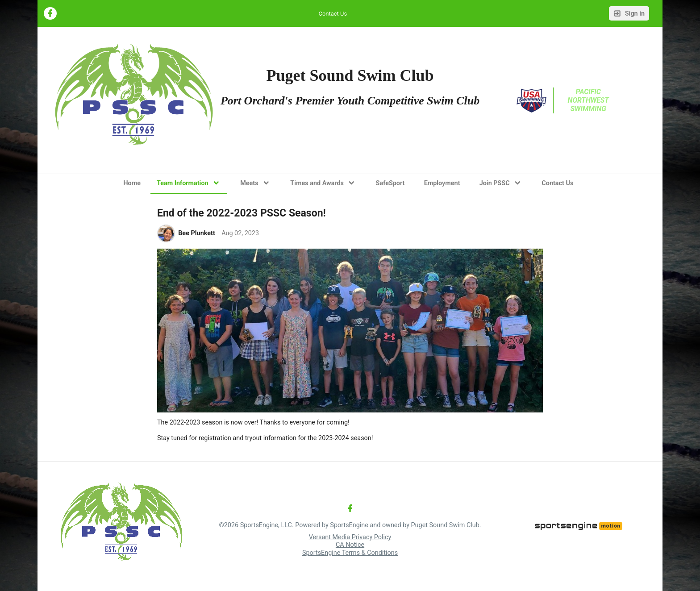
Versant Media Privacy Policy (350, 537)
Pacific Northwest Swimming (589, 100)
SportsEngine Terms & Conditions (350, 553)
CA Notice (350, 545)
